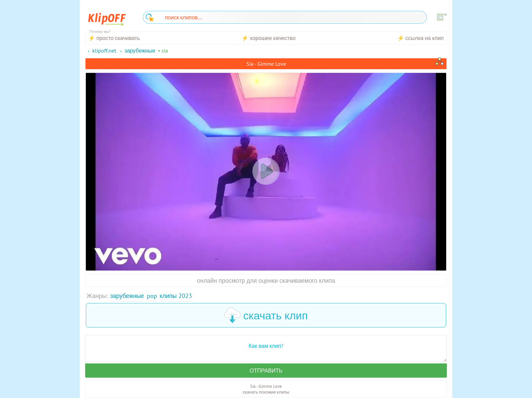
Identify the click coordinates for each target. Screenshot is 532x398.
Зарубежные (127, 296)
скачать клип (266, 315)
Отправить (266, 371)
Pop (152, 296)
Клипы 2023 (176, 296)
